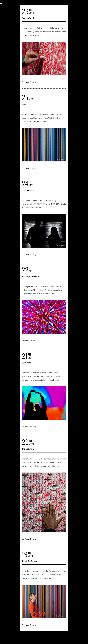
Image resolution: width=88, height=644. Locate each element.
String (24, 104)
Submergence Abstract (31, 276)
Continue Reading (29, 82)
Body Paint (26, 363)
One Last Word (28, 18)
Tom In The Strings (29, 561)
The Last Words (28, 449)
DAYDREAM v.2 (28, 190)
